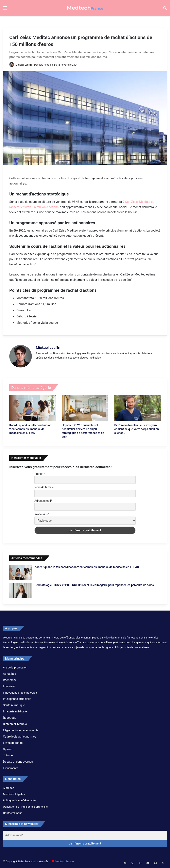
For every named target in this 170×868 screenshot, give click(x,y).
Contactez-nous (13, 812)
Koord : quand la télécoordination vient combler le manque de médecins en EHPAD (30, 428)
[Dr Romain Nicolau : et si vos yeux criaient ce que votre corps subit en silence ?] (138, 407)
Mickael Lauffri (25, 65)
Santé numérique (14, 704)
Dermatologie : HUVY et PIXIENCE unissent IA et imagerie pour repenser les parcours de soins (94, 584)
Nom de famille (44, 486)
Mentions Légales (14, 793)
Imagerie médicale (15, 711)
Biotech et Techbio (15, 723)
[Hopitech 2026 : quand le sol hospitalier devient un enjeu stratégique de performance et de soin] (85, 407)
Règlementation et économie (21, 729)
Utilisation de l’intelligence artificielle (25, 806)
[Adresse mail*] (85, 834)
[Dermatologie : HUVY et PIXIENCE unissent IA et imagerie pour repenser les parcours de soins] (20, 590)
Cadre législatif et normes (20, 736)
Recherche (10, 679)
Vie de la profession (15, 667)
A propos (9, 787)
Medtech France (64, 861)
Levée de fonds (13, 742)
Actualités (10, 673)
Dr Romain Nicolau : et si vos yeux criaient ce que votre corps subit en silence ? (137, 428)
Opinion (8, 748)
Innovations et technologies (20, 692)
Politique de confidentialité (19, 800)
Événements (11, 767)
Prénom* (40, 473)
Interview (9, 685)
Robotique (10, 717)
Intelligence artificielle (17, 698)
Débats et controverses (18, 761)
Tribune (8, 755)
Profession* (42, 513)
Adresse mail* (43, 500)
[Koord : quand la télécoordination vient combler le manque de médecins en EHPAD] (32, 407)
